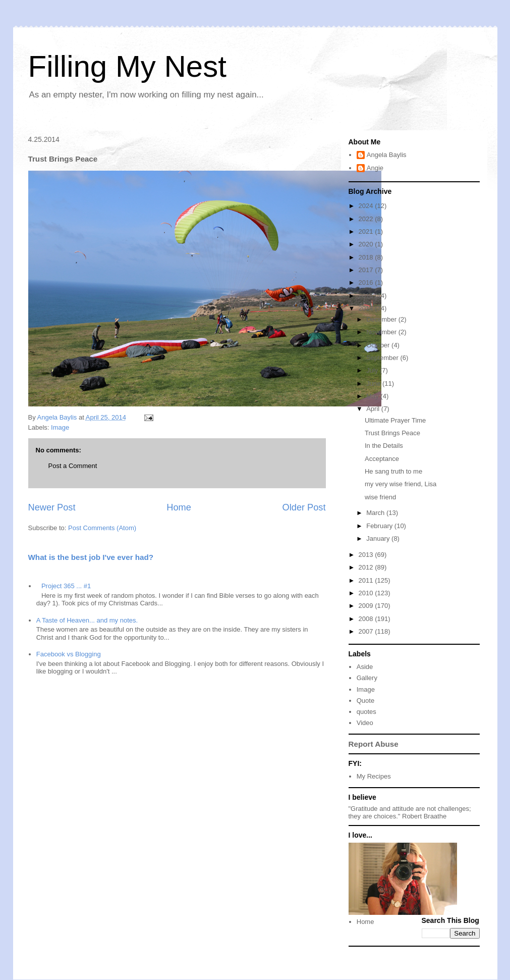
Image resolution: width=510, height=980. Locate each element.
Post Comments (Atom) (102, 528)
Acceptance (382, 459)
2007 (367, 631)
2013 (367, 555)
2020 (367, 244)
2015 (367, 296)
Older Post (304, 507)
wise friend (380, 497)
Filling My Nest (127, 66)
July (373, 370)
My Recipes (374, 776)
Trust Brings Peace (392, 433)
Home (179, 507)
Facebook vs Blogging (69, 654)
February (380, 526)
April (374, 409)
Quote (365, 701)
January (379, 538)
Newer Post (52, 507)
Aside (365, 667)
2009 (367, 606)
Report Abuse (374, 744)
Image (60, 427)
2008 (367, 619)
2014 (367, 308)
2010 (367, 593)
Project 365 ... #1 (66, 586)
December (382, 319)
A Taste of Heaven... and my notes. (87, 620)
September (383, 358)
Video (365, 723)
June (374, 383)
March (376, 513)
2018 (367, 257)
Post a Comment (73, 466)
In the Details (384, 446)
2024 (367, 206)
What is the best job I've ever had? (91, 557)
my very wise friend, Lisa (401, 484)
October (379, 345)
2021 (367, 231)
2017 (367, 270)
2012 (367, 567)
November (382, 332)
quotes (366, 712)
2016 (367, 282)
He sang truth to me (393, 471)
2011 (367, 580)
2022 (367, 219)
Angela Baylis (387, 155)
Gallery (367, 678)
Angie (375, 168)
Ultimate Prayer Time (395, 420)
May (373, 396)
